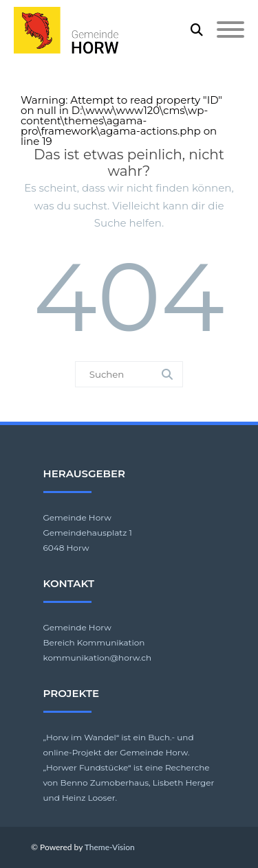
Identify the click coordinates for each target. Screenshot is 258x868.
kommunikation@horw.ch (98, 658)
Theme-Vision (110, 847)
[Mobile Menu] (230, 30)
